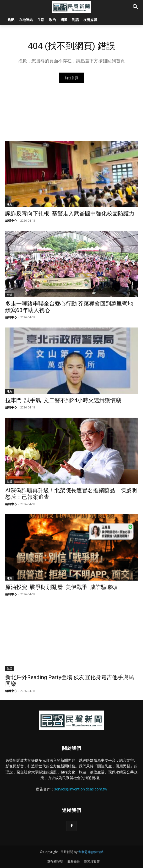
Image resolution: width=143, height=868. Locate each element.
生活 (9, 295)
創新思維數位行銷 (91, 852)
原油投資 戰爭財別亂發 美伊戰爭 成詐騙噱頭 (61, 587)
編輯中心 (11, 220)
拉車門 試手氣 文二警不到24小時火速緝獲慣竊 (63, 400)
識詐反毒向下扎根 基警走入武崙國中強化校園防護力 (70, 214)
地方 (9, 205)
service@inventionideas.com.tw (81, 789)
